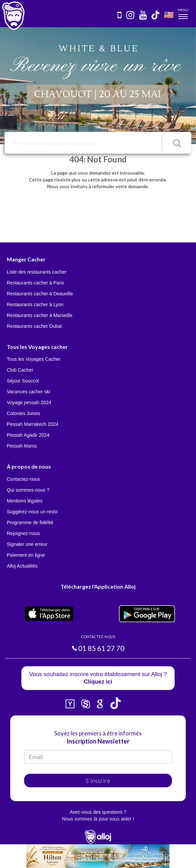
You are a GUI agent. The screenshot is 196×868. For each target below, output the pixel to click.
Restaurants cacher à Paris (35, 283)
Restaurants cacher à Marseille (40, 315)
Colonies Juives (23, 413)
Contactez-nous (23, 479)
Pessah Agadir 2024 (28, 435)
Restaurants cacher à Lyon (35, 304)
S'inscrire (98, 781)
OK (149, 858)
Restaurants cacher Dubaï (34, 326)
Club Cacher (20, 370)
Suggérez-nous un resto (32, 512)
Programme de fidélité (30, 522)
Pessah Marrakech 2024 (33, 424)
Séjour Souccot (23, 381)
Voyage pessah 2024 (29, 402)
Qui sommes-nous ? (28, 490)
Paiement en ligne (26, 555)
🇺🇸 (169, 14)
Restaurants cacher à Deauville (40, 294)
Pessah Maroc (22, 446)
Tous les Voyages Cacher (34, 359)
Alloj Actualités (22, 566)
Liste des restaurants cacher (37, 272)
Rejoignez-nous (23, 533)
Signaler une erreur (27, 544)
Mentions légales (25, 501)
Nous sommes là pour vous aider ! (98, 819)
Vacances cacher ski (28, 392)
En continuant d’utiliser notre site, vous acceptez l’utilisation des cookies (73, 858)
